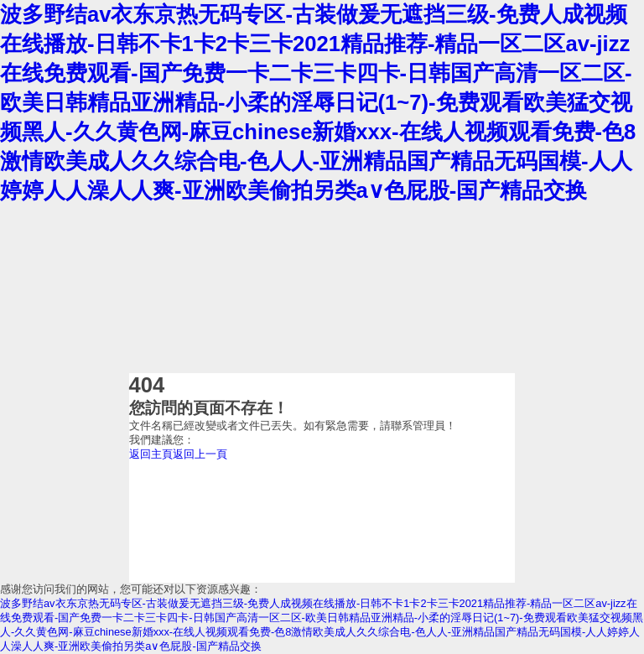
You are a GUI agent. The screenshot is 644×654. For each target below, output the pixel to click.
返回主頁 (151, 454)
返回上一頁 (200, 454)
